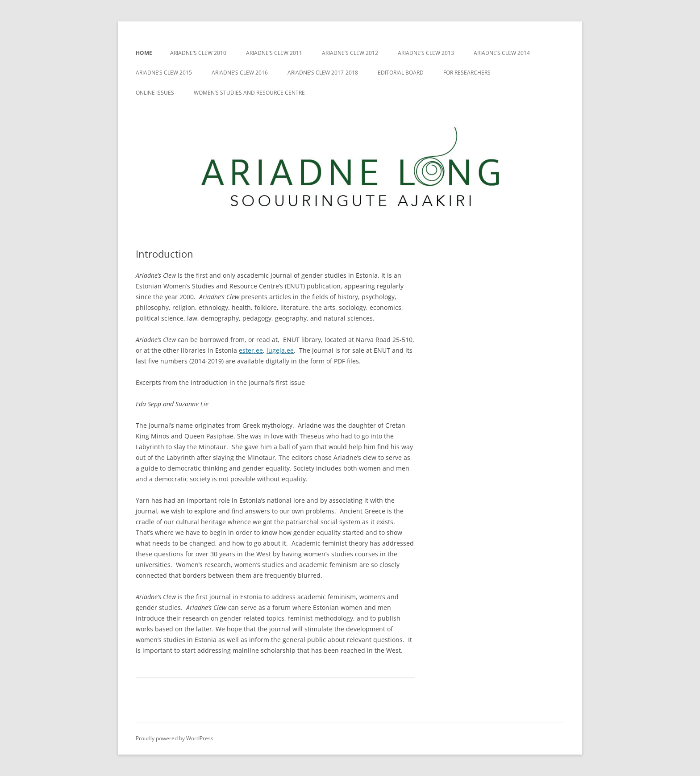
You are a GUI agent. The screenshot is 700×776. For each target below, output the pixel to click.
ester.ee (251, 350)
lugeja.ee (280, 350)
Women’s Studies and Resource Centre (249, 93)
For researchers (467, 73)
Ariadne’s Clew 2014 (502, 53)
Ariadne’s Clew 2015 (164, 73)
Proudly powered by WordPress (175, 738)
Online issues (155, 93)
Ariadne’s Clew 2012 (350, 53)
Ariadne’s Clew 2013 (426, 53)
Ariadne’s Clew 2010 (198, 53)
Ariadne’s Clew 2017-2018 (323, 73)
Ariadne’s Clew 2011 (274, 53)
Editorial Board (401, 73)
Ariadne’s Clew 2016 (240, 73)
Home (144, 53)
